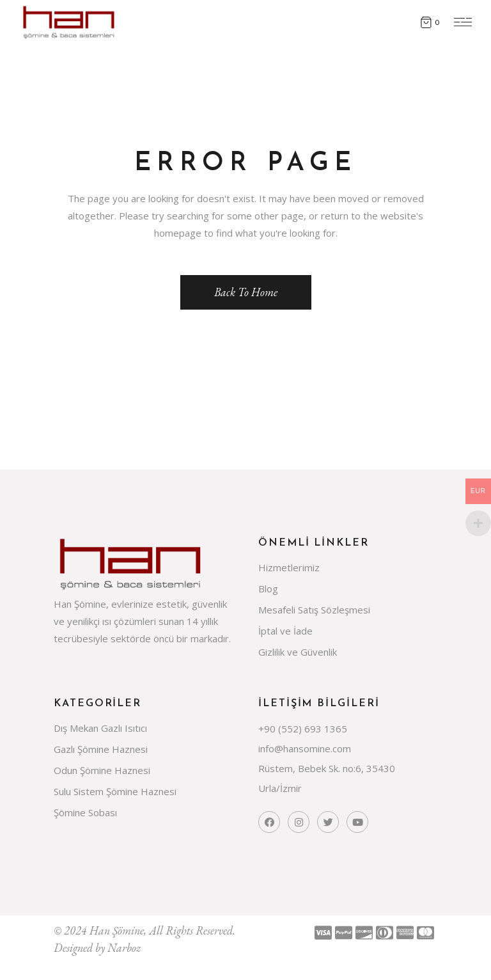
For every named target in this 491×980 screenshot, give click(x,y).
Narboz (124, 948)
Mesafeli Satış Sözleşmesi (314, 610)
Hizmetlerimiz (289, 567)
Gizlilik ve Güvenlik (298, 652)
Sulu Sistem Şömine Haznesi (115, 791)
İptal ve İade (285, 631)
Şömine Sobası (85, 812)
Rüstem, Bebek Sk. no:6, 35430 (327, 768)
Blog (268, 589)
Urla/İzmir (280, 788)
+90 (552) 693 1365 (303, 729)
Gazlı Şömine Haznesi (101, 749)
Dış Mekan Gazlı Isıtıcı (100, 728)
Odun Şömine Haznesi (102, 770)
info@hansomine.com (305, 748)
